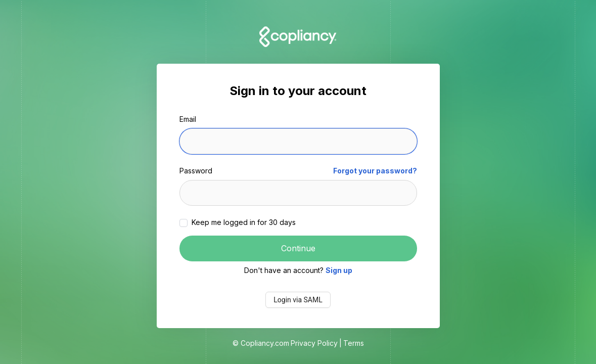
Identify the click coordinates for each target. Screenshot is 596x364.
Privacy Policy (314, 343)
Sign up (339, 270)
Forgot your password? (375, 171)
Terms (354, 343)
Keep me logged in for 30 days (243, 222)
